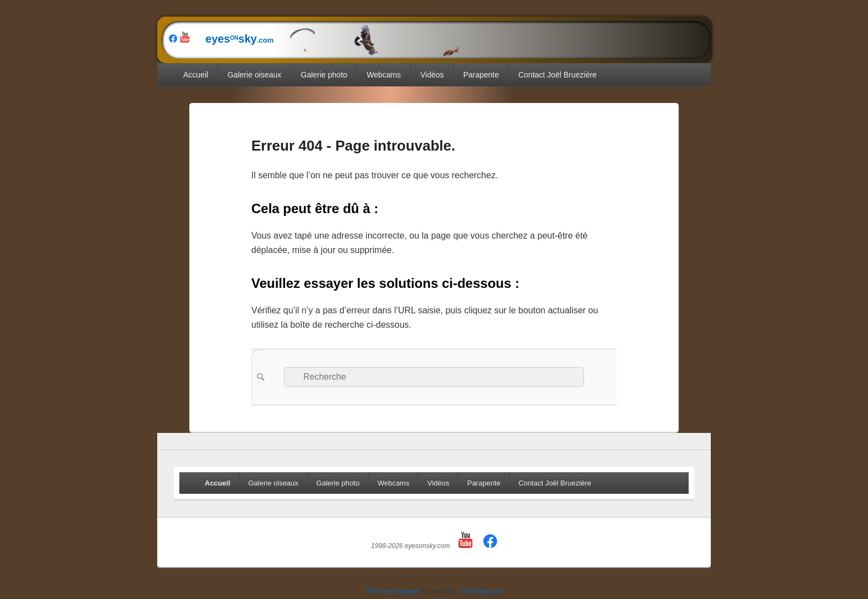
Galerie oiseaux (254, 75)
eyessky (327, 39)
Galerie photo (324, 75)
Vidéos (432, 75)
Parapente (481, 75)
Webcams (384, 75)
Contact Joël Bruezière (557, 75)
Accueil (196, 75)
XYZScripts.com (481, 591)
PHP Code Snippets (392, 591)
